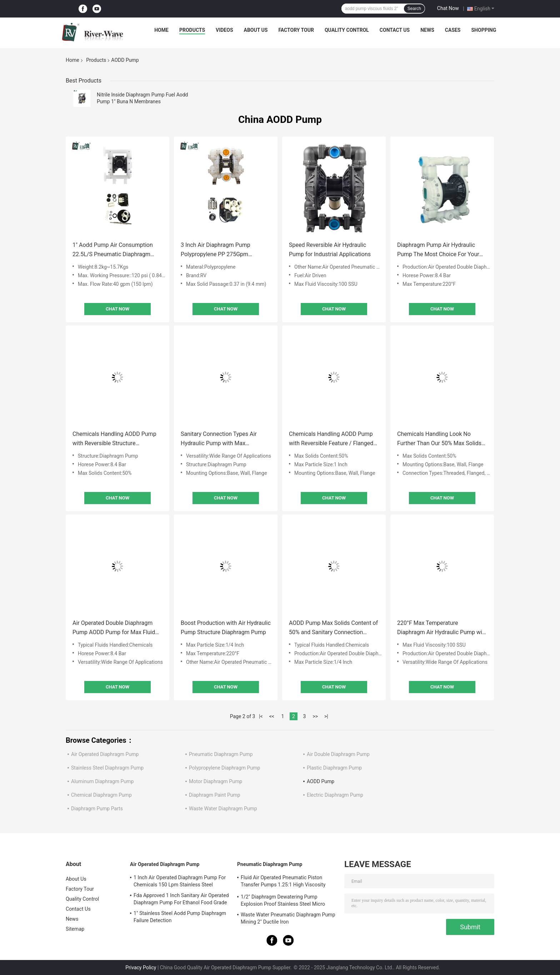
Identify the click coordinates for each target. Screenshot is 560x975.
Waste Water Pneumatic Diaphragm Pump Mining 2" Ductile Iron (288, 918)
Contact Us (395, 30)
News (427, 30)
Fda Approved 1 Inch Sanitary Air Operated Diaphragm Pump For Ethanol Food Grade (181, 899)
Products (192, 30)
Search (414, 9)
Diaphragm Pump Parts (97, 809)
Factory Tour (296, 30)
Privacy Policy (141, 967)
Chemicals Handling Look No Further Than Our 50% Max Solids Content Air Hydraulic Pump (439, 439)
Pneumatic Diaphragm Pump (221, 754)
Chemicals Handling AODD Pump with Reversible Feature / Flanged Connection (331, 439)
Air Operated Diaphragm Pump (105, 754)
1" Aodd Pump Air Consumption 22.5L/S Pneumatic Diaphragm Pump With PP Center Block (113, 250)
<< (272, 716)
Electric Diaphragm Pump (335, 795)
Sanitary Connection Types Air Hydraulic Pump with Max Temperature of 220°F (219, 439)
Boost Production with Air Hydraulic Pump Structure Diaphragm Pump (226, 628)
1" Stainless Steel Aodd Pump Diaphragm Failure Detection (180, 917)
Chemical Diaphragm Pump (101, 795)
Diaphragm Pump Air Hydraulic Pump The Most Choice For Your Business (438, 250)
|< (261, 716)
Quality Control (347, 30)
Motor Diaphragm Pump (216, 781)
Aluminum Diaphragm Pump (102, 781)
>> (315, 716)
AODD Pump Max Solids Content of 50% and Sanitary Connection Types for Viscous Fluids (333, 628)
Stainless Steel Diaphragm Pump (107, 768)
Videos (224, 30)
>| (326, 716)
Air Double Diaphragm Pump (338, 754)
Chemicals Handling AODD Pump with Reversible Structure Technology (114, 439)
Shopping (484, 30)
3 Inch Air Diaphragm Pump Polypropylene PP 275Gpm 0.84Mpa (216, 250)
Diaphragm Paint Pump (215, 795)
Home (161, 30)
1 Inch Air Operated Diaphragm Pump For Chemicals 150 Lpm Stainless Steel (180, 881)
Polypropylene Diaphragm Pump (224, 768)
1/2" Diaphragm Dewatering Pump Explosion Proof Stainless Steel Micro (283, 900)
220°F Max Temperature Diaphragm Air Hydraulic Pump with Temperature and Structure (442, 628)
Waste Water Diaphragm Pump (223, 809)
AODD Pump (321, 781)
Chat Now (448, 8)
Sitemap (75, 929)
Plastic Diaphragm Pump (334, 768)
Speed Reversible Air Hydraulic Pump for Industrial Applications (330, 250)
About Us (256, 30)
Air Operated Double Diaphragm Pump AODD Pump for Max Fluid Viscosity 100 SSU (114, 628)
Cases (453, 30)
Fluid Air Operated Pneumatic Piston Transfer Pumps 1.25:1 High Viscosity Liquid (283, 882)
